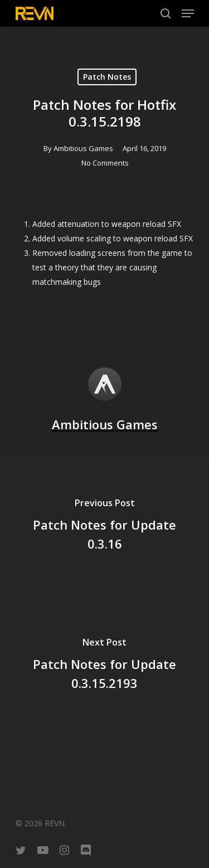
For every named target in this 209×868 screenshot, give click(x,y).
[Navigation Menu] (188, 13)
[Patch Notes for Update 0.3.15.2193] (104, 666)
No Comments (105, 163)
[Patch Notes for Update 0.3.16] (104, 526)
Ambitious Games (83, 148)
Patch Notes (107, 77)
